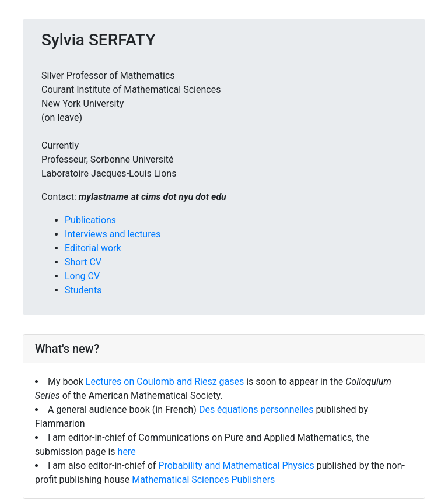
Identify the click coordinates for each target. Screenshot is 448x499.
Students (83, 290)
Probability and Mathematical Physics (236, 465)
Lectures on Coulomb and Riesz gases (166, 382)
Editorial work (93, 248)
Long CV (82, 276)
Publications (90, 220)
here (127, 451)
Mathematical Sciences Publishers (203, 479)
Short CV (83, 262)
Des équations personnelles (258, 410)
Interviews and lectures (113, 234)
